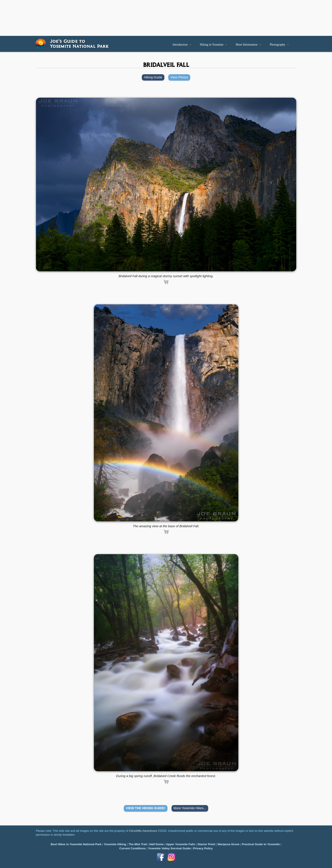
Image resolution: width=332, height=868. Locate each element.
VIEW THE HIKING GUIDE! (146, 808)
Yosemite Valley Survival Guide (169, 848)
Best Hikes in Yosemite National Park (76, 844)
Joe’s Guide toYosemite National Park (79, 44)
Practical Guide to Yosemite (261, 844)
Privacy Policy (203, 848)
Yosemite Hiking (115, 844)
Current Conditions (132, 848)
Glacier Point (206, 844)
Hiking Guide (153, 77)
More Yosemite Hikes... (190, 808)
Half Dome (156, 844)
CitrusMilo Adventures (143, 831)
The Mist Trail (138, 844)
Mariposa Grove (229, 844)
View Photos (179, 77)
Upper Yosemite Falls (180, 844)
